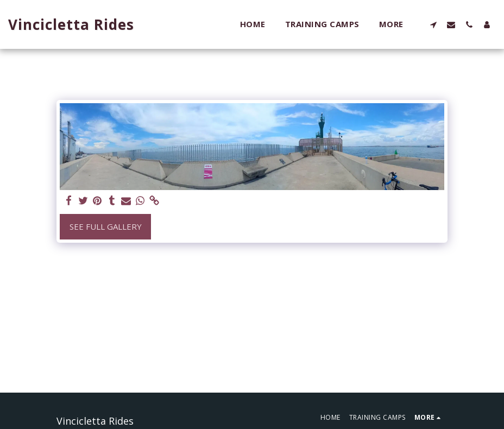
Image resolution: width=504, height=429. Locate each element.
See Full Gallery (106, 226)
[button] (433, 24)
